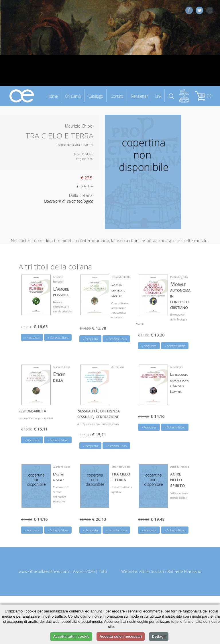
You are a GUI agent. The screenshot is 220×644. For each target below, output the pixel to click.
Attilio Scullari (152, 571)
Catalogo (96, 96)
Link (158, 96)
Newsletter (139, 96)
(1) (203, 96)
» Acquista (32, 337)
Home (53, 96)
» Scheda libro (58, 337)
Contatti (117, 96)
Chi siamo (73, 96)
